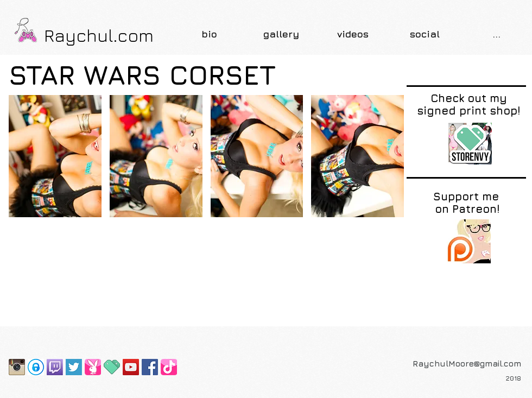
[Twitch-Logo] (55, 367)
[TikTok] (169, 367)
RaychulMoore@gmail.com (467, 364)
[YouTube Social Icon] (131, 367)
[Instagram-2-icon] (17, 367)
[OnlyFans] (36, 367)
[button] (281, 34)
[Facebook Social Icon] (150, 367)
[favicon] (112, 367)
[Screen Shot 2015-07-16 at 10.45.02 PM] (74, 367)
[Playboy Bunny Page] (93, 367)
